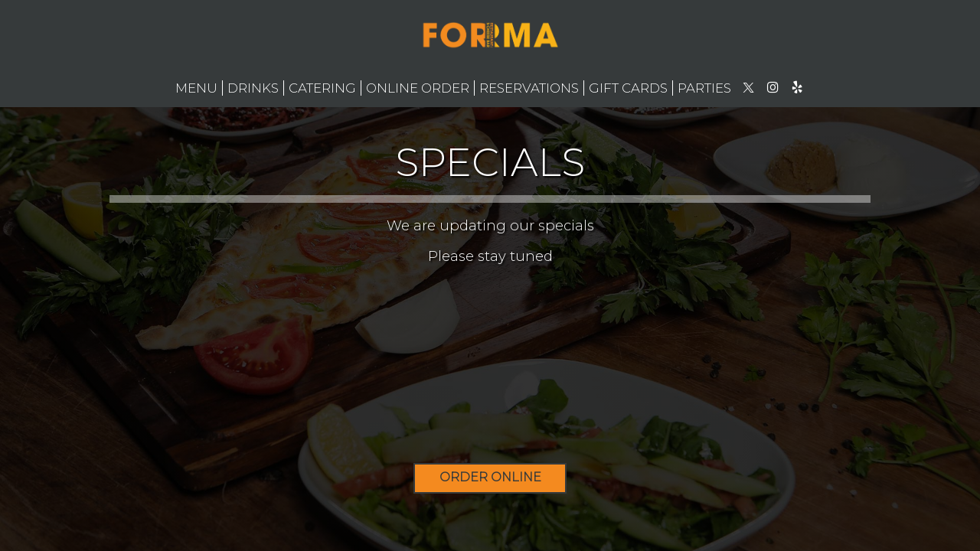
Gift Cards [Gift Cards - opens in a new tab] (628, 88)
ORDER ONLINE (490, 477)
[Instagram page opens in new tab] (773, 87)
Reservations (529, 88)
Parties (704, 88)
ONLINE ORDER (418, 88)
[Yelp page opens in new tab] (797, 87)
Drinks (253, 88)
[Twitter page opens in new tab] (748, 87)
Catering (322, 88)
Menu (196, 88)
